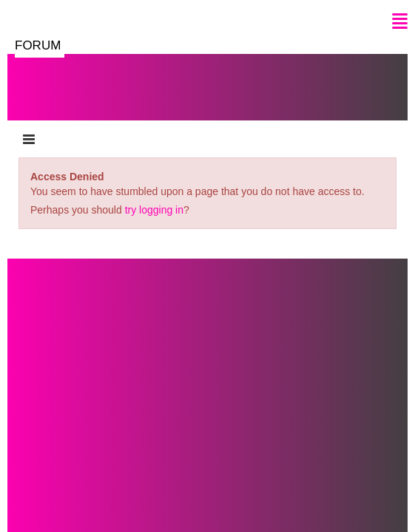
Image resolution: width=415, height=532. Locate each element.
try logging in (154, 210)
